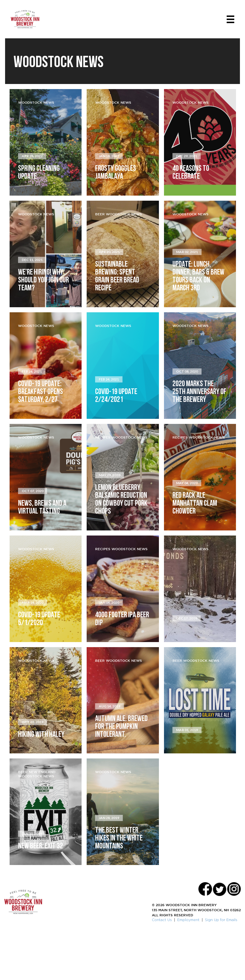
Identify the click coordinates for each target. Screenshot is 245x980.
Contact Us (162, 966)
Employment (188, 966)
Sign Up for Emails (221, 966)
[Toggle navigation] (228, 20)
